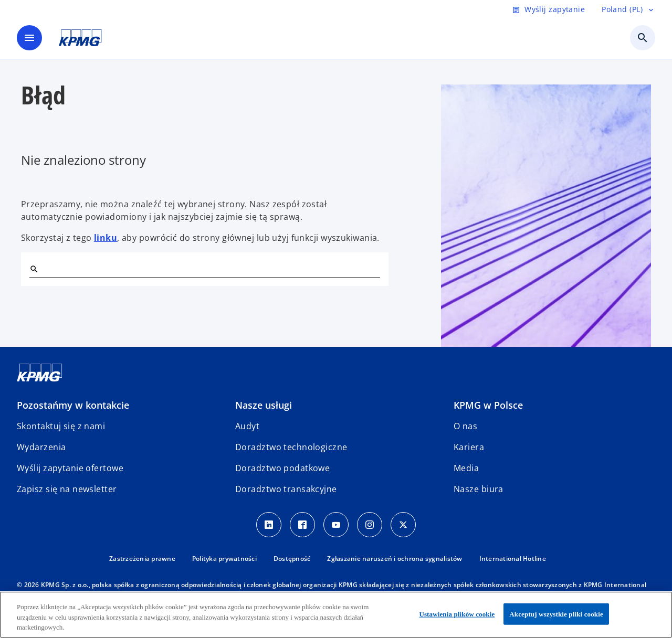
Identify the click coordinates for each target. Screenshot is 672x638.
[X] (403, 525)
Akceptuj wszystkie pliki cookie (556, 614)
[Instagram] (370, 525)
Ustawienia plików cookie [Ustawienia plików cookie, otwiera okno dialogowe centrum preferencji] (457, 614)
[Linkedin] (269, 525)
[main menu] (29, 38)
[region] (336, 615)
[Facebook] (302, 525)
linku (106, 238)
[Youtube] (336, 525)
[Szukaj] (34, 269)
